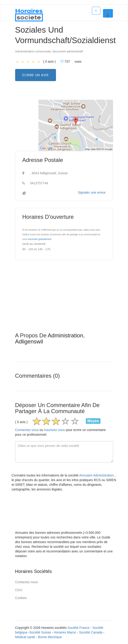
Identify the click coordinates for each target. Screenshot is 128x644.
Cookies (21, 598)
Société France (79, 628)
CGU (19, 590)
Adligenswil (29, 341)
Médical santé (25, 637)
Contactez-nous (27, 582)
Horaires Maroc (65, 632)
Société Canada (91, 632)
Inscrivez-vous (54, 430)
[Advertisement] (64, 300)
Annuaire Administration (97, 475)
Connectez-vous (27, 430)
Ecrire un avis (36, 75)
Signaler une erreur (92, 192)
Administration (66, 335)
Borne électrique (50, 637)
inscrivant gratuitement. (40, 239)
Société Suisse (40, 632)
